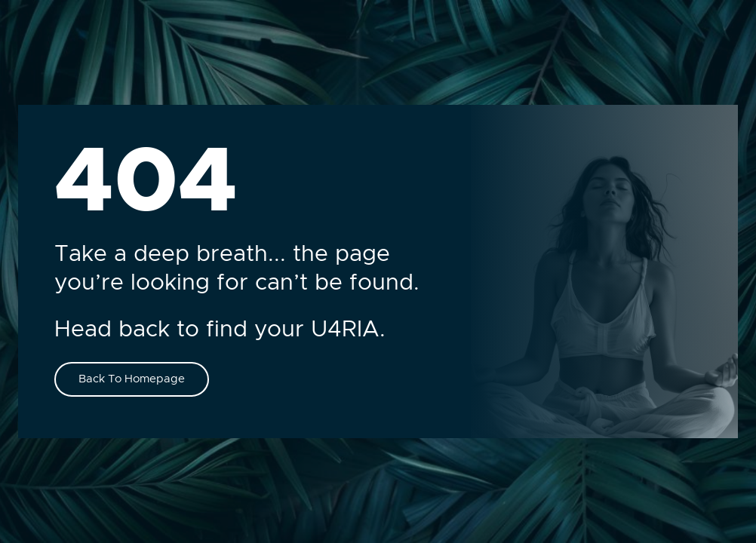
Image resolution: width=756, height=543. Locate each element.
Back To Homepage (132, 379)
